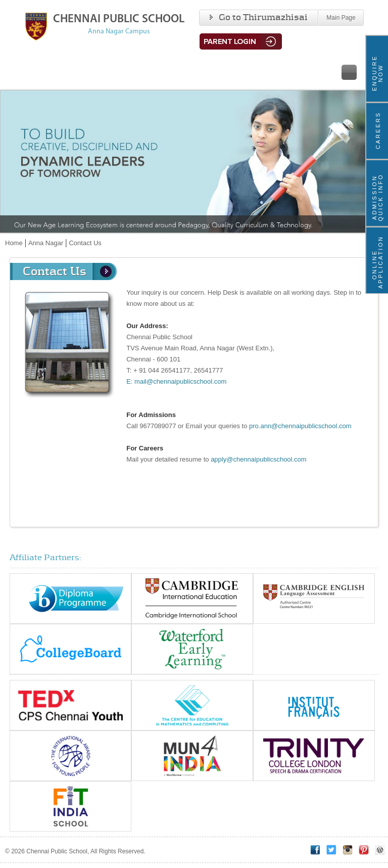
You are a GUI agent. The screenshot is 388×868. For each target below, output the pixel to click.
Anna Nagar (46, 243)
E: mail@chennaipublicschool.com (176, 381)
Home (14, 243)
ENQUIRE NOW (377, 73)
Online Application (377, 265)
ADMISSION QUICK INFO (377, 197)
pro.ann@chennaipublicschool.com (300, 426)
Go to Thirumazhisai (259, 18)
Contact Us (85, 243)
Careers (378, 130)
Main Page (341, 18)
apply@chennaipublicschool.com (259, 459)
